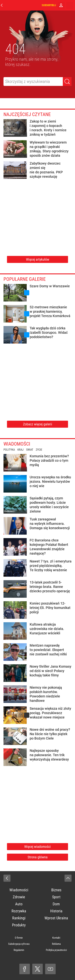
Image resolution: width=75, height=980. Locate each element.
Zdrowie (19, 897)
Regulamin (19, 950)
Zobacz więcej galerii (38, 424)
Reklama (56, 944)
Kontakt (56, 938)
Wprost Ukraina (56, 918)
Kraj (20, 450)
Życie (39, 450)
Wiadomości (17, 444)
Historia (56, 911)
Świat (30, 450)
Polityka (9, 450)
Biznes (56, 890)
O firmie (19, 938)
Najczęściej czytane (27, 114)
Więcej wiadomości (37, 847)
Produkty (19, 925)
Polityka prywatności (56, 950)
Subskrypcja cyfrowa (19, 944)
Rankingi (19, 918)
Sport (56, 897)
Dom (56, 904)
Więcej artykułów (38, 259)
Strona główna (38, 857)
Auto (19, 904)
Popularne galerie (25, 279)
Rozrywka (19, 911)
